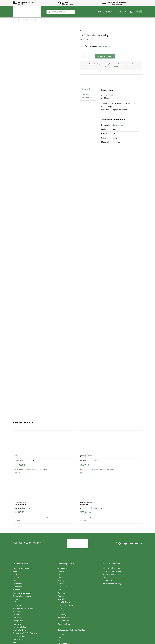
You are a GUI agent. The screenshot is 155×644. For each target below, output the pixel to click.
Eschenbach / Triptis (66, 605)
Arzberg (61, 581)
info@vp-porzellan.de (127, 543)
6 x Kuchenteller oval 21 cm (91, 508)
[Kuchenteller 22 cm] (45, 489)
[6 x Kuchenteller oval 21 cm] (110, 489)
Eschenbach (63, 587)
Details (18, 473)
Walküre (61, 584)
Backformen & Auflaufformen (25, 633)
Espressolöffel (63, 621)
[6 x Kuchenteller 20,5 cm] (45, 441)
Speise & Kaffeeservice (22, 596)
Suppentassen (19, 605)
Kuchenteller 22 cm (22, 508)
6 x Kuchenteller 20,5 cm (24, 461)
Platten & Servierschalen (23, 608)
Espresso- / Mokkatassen (23, 568)
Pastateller (17, 624)
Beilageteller (18, 621)
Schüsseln (17, 618)
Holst (60, 608)
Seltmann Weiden (65, 568)
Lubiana (61, 571)
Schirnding (62, 615)
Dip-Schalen (18, 639)
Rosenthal (62, 599)
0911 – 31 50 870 (113, 66)
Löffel (15, 574)
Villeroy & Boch (64, 618)
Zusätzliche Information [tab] (87, 96)
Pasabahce (62, 593)
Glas (15, 581)
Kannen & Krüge (20, 627)
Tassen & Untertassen (22, 593)
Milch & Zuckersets (21, 630)
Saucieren (17, 615)
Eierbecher (17, 642)
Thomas (61, 596)
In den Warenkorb (105, 56)
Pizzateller (17, 612)
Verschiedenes (64, 602)
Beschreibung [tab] (88, 89)
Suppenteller (18, 587)
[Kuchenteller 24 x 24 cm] (110, 441)
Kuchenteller (118, 125)
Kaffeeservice (18, 602)
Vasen (15, 571)
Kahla (60, 577)
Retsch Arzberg (64, 624)
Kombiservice (18, 599)
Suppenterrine (19, 636)
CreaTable (62, 612)
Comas (60, 590)
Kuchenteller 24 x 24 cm (90, 461)
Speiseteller (18, 584)
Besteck (16, 577)
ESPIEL (60, 574)
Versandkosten (95, 43)
